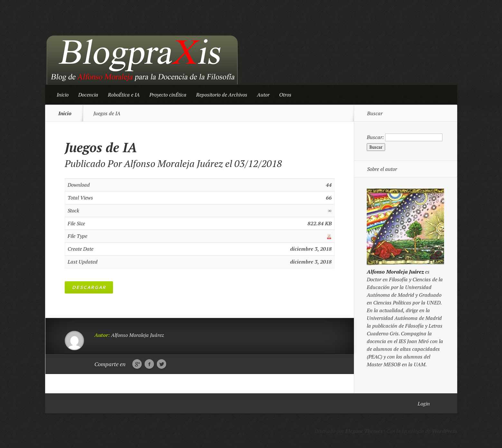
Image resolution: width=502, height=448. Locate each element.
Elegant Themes (364, 431)
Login (424, 404)
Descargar (89, 287)
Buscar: (375, 137)
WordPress (445, 431)
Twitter (161, 364)
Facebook (149, 364)
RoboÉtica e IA (124, 95)
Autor (263, 95)
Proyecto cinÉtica (168, 95)
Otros (285, 95)
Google (137, 364)
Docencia (88, 95)
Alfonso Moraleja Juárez (173, 163)
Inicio (63, 95)
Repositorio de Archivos (222, 95)
